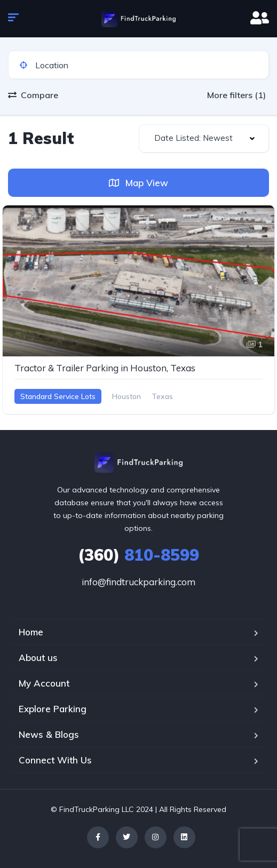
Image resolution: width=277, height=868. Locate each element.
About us (38, 658)
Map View (138, 183)
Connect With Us (55, 760)
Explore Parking (53, 709)
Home (31, 632)
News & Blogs (49, 734)
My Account (44, 683)
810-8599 (138, 555)
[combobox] (204, 138)
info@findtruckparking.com (138, 582)
